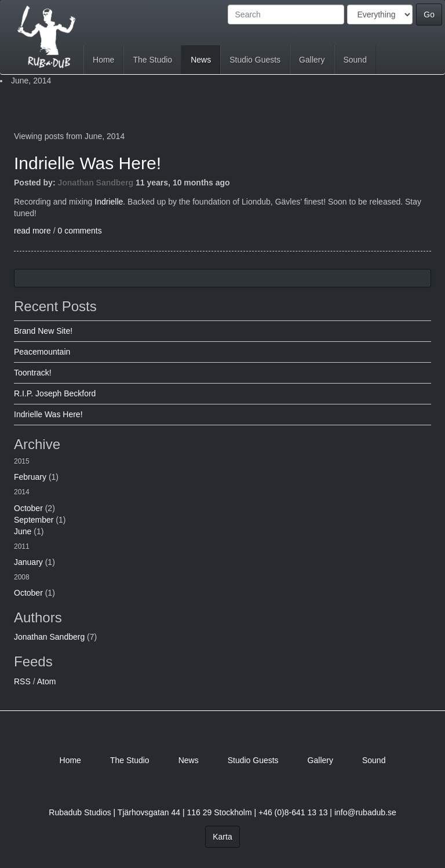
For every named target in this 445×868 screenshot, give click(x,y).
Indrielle (109, 202)
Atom (47, 681)
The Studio (152, 60)
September (34, 520)
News (201, 60)
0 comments (79, 231)
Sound (355, 60)
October (28, 508)
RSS (22, 681)
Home (103, 60)
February (30, 477)
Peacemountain (42, 352)
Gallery (312, 60)
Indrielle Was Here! (87, 163)
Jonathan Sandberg (95, 183)
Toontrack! (33, 373)
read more (32, 231)
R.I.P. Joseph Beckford (55, 393)
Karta (222, 837)
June (23, 531)
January (28, 562)
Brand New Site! (43, 331)
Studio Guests (255, 60)
